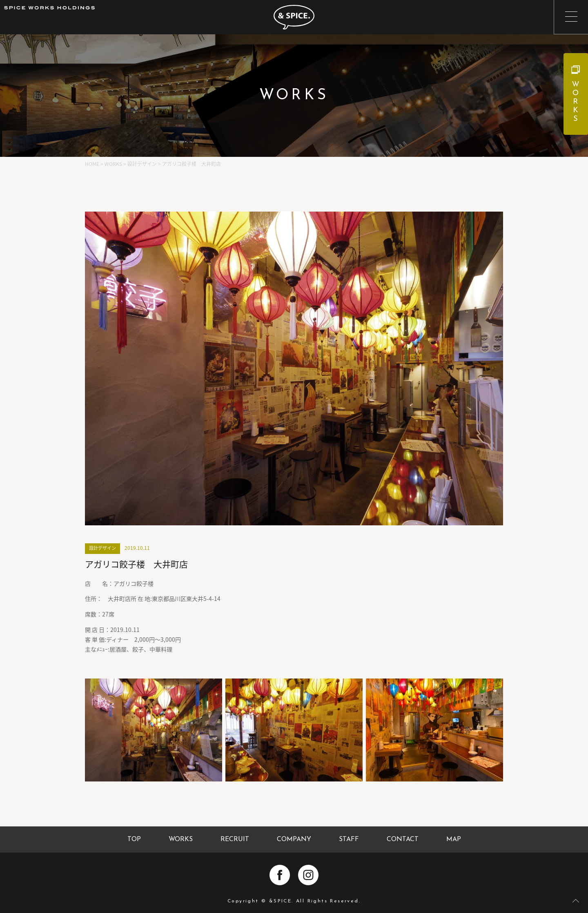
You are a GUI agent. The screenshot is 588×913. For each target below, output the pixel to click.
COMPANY (294, 839)
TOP (134, 839)
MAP (454, 839)
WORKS (181, 839)
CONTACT (403, 839)
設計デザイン (102, 548)
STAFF (349, 839)
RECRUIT (235, 839)
